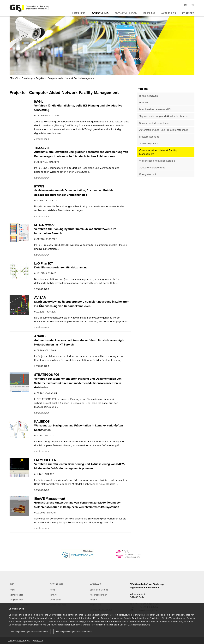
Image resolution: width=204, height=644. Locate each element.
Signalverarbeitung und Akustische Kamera (164, 116)
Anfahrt (93, 600)
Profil (12, 590)
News (52, 590)
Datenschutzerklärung (139, 625)
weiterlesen (42, 139)
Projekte (40, 78)
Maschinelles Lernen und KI (155, 109)
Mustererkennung (149, 137)
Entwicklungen (126, 13)
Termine (54, 595)
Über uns (79, 13)
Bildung (149, 13)
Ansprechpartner (98, 595)
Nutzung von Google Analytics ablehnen (30, 632)
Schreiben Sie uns (99, 590)
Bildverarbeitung (149, 96)
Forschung (100, 13)
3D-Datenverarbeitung (152, 167)
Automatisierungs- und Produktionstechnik (163, 130)
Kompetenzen (17, 595)
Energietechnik (148, 174)
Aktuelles (169, 13)
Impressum (37, 640)
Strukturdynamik (149, 143)
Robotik (144, 102)
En (192, 5)
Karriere (188, 13)
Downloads (55, 600)
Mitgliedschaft (16, 600)
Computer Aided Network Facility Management (158, 152)
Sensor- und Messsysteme (154, 123)
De (186, 5)
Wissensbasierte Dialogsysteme (157, 161)
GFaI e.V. (14, 78)
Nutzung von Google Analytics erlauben (74, 632)
